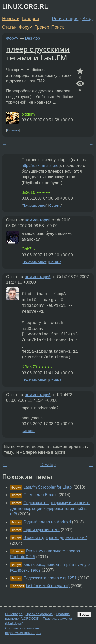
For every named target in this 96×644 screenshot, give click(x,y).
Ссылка (13, 130)
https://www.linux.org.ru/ (23, 633)
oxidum (28, 114)
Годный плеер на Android (47, 522)
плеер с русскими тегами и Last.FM (38, 53)
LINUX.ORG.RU (25, 7)
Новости (11, 19)
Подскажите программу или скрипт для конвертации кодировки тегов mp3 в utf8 (50, 509)
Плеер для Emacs (40, 495)
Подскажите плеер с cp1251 (50, 578)
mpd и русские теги (41, 530)
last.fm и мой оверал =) (48, 586)
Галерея (30, 19)
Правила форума (39, 614)
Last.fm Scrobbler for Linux (48, 487)
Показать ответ (35, 205)
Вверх (84, 614)
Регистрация (65, 19)
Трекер (42, 27)
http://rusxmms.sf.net (40, 166)
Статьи (9, 27)
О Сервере (14, 614)
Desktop (33, 38)
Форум (25, 27)
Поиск (58, 27)
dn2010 (28, 192)
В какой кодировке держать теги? (55, 538)
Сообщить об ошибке (22, 628)
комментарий (38, 220)
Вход (88, 19)
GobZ (27, 249)
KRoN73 (29, 367)
